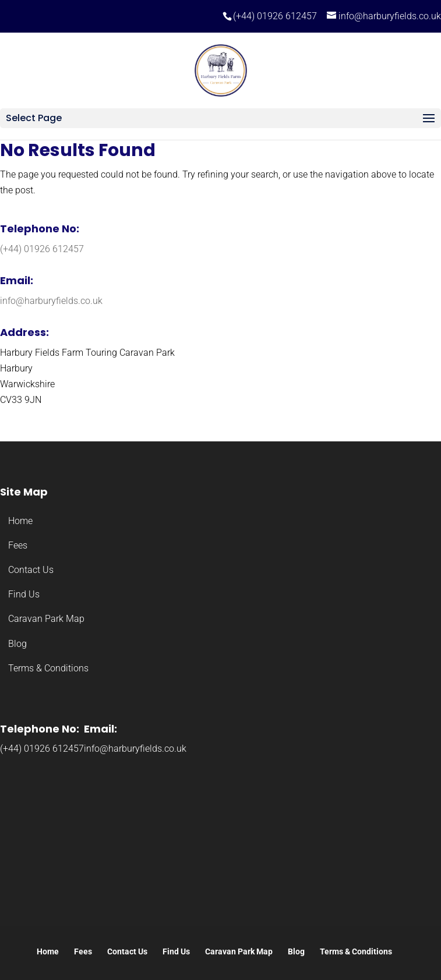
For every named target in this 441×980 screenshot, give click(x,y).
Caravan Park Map (46, 619)
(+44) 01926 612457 (275, 16)
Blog (17, 644)
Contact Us (31, 570)
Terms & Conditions (48, 668)
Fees (18, 545)
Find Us (24, 594)
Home (20, 521)
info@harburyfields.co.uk (51, 301)
